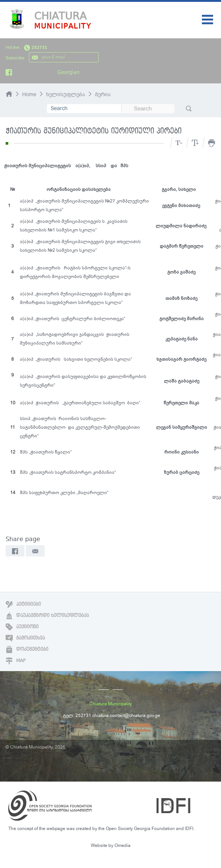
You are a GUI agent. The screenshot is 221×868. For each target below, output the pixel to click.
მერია (103, 95)
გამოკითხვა (25, 638)
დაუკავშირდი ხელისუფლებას (47, 615)
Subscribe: (15, 58)
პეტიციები (23, 604)
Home (29, 95)
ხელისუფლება (66, 95)
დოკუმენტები (27, 649)
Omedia (123, 845)
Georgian (68, 72)
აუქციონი (22, 627)
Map (16, 661)
